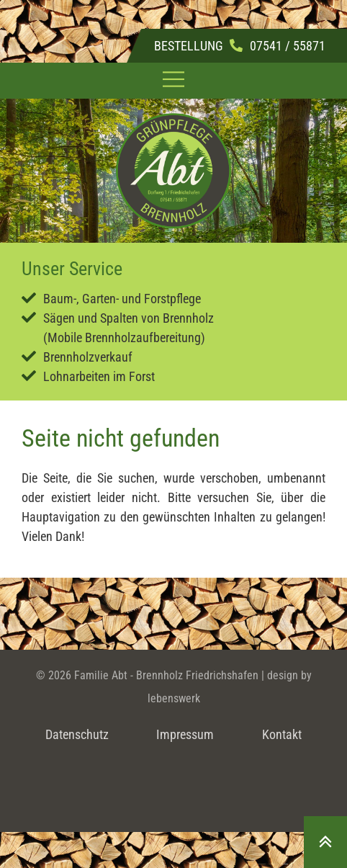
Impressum (185, 734)
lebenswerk (174, 698)
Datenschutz (77, 734)
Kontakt (282, 734)
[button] (174, 81)
